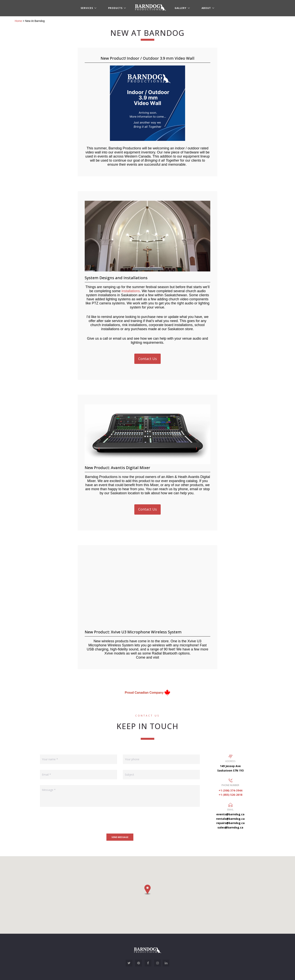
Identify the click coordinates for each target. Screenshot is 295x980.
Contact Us (147, 359)
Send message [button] (120, 837)
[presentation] (69, 820)
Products (115, 8)
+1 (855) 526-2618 (230, 795)
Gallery (181, 8)
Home (18, 21)
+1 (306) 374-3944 (230, 790)
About (206, 8)
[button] (147, 890)
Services (87, 8)
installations (131, 291)
